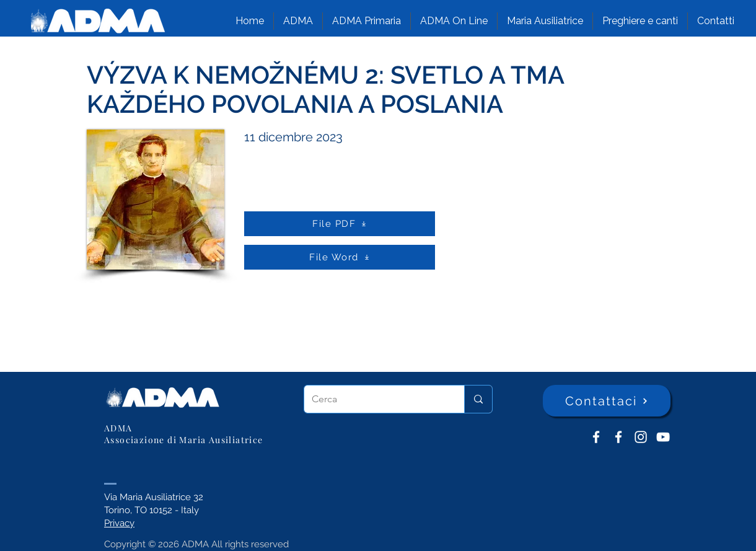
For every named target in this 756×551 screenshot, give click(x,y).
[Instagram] (641, 437)
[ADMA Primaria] (618, 437)
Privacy (119, 523)
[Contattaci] (607, 401)
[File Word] (340, 257)
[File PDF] (340, 224)
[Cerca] (375, 399)
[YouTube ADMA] (663, 437)
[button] (298, 21)
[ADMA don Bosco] (596, 437)
